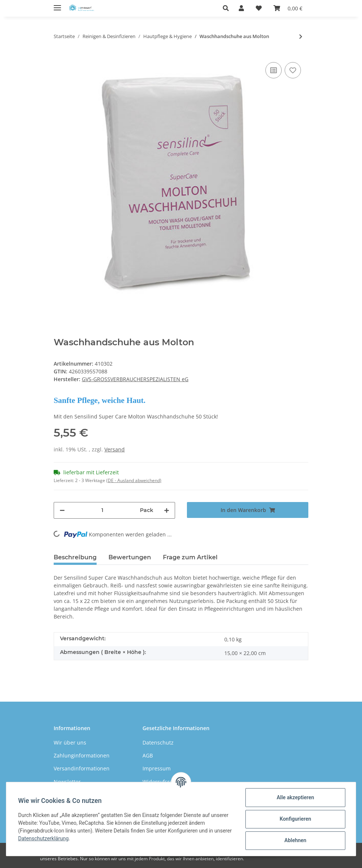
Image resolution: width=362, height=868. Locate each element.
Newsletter (67, 782)
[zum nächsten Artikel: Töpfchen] (301, 36)
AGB (148, 755)
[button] (228, 8)
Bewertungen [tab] (130, 557)
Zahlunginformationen (82, 755)
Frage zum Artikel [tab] (190, 557)
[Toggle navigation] (57, 5)
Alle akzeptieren (295, 797)
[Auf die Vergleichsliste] (274, 70)
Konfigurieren (295, 819)
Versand (115, 449)
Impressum (157, 768)
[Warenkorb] (288, 8)
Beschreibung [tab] (75, 557)
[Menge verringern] (62, 510)
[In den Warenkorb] (248, 510)
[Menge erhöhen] (167, 510)
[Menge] (102, 510)
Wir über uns (70, 742)
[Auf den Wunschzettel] (293, 70)
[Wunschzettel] (259, 8)
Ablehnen (295, 840)
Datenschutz (158, 742)
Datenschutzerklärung (43, 838)
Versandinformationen (82, 768)
